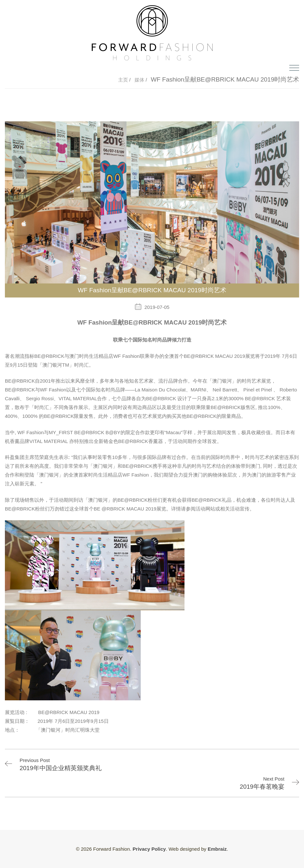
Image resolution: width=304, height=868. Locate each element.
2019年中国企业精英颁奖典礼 (61, 768)
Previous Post (35, 760)
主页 (124, 80)
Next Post (274, 779)
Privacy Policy (149, 849)
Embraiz (217, 849)
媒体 (140, 80)
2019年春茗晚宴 (262, 787)
